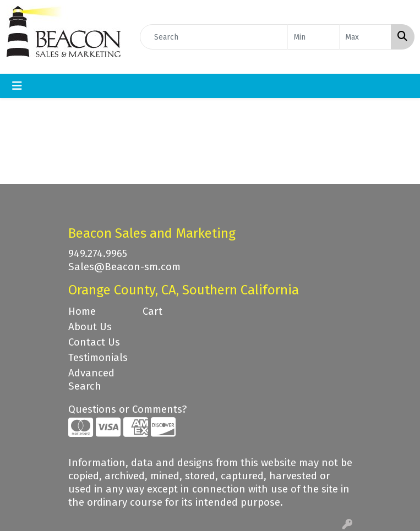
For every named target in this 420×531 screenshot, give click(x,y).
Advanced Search (91, 380)
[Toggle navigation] (17, 86)
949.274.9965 (98, 254)
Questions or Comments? (127, 409)
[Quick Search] (214, 37)
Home (82, 311)
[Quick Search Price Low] (313, 37)
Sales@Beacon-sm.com (124, 267)
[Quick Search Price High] (365, 37)
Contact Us (94, 342)
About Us (90, 327)
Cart (152, 311)
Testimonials (98, 358)
